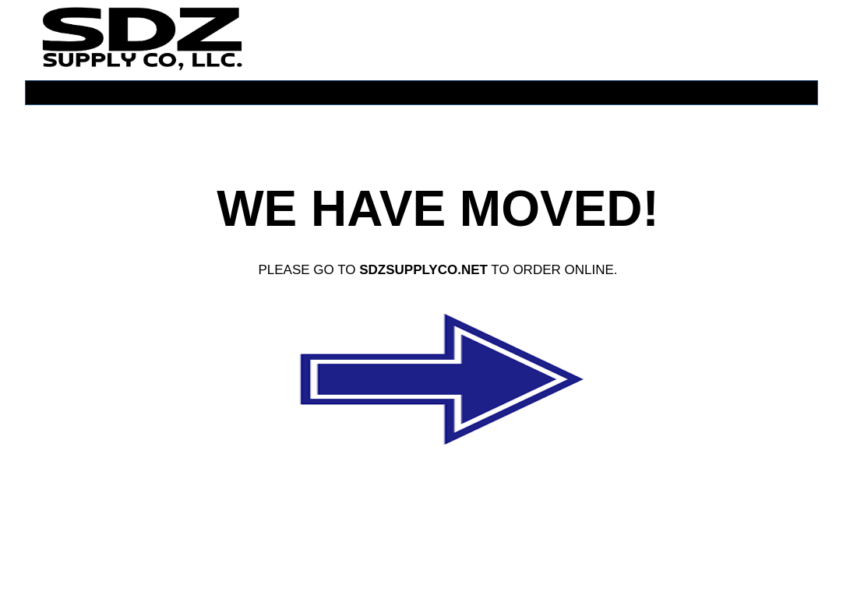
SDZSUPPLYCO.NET (423, 270)
